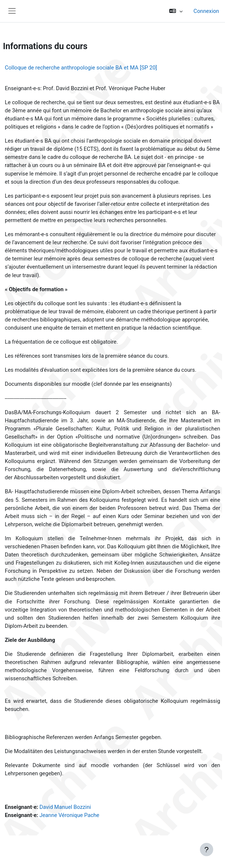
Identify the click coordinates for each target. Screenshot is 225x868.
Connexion (206, 11)
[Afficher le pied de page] (207, 850)
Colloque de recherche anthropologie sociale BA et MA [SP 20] (81, 68)
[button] (176, 11)
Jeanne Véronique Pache (69, 815)
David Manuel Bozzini (65, 807)
